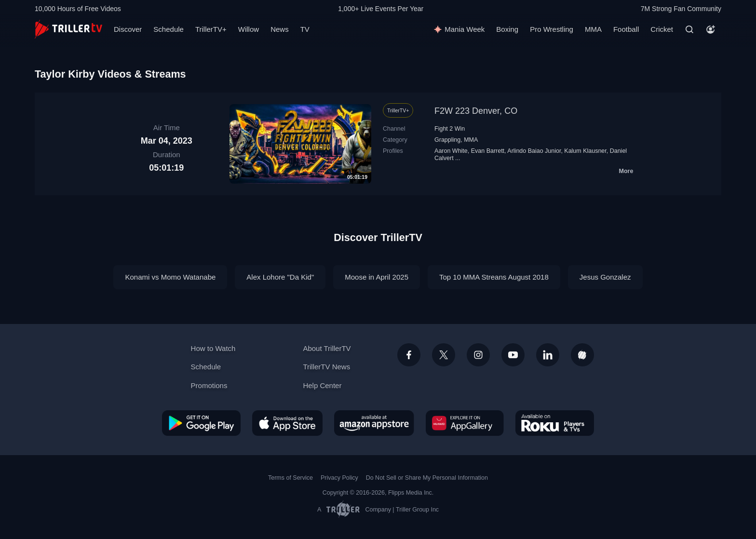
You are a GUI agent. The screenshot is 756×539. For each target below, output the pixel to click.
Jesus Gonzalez (605, 277)
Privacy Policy (339, 478)
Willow (249, 29)
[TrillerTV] (68, 29)
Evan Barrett (488, 151)
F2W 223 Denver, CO (476, 111)
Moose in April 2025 (377, 277)
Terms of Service (290, 478)
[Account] (711, 29)
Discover (128, 29)
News (280, 29)
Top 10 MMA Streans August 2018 (494, 277)
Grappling (447, 140)
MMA (593, 29)
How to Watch (213, 348)
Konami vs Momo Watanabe (170, 277)
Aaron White (451, 151)
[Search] (689, 29)
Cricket (662, 29)
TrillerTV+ (211, 29)
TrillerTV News (326, 367)
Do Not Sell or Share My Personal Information (427, 478)
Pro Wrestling (552, 29)
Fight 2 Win (450, 129)
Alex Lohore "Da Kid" (280, 277)
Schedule (169, 29)
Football (626, 29)
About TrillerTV (327, 348)
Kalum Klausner (585, 151)
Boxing (507, 29)
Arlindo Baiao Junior (534, 151)
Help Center (322, 385)
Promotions (209, 385)
